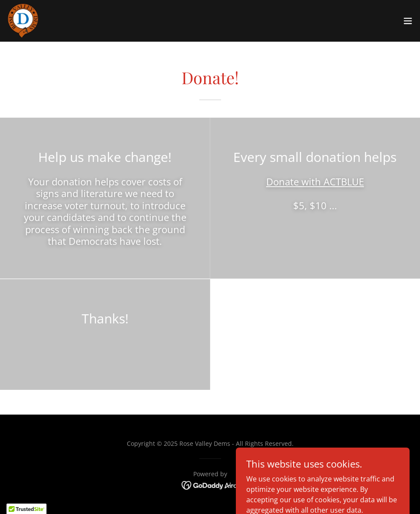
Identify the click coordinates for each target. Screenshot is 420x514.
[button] (408, 21)
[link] (23, 21)
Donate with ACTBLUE (315, 181)
